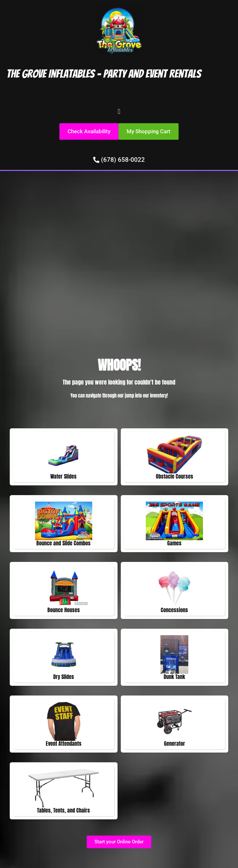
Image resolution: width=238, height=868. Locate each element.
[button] (119, 111)
